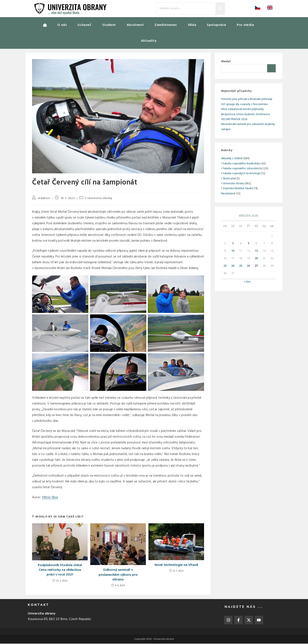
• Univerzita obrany (99, 199)
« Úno (247, 282)
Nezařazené (228, 194)
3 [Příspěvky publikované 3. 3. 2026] (233, 244)
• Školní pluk (229, 179)
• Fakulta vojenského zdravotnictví (242, 169)
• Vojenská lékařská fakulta (237, 189)
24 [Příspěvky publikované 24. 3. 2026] (233, 266)
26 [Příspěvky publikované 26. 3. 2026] (249, 266)
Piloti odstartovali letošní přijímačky (242, 110)
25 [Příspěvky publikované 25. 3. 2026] (241, 266)
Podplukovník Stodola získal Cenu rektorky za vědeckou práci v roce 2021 (60, 570)
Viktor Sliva (50, 498)
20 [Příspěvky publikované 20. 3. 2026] (256, 259)
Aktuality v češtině (232, 159)
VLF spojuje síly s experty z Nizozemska (244, 105)
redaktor (44, 199)
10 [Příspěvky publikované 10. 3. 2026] (233, 251)
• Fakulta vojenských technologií (241, 174)
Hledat (226, 62)
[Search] (186, 8)
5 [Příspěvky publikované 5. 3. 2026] (249, 244)
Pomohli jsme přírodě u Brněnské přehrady (247, 100)
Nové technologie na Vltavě (176, 565)
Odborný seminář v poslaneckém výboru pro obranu (118, 575)
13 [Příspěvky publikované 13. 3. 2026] (256, 251)
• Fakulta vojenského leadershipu (241, 164)
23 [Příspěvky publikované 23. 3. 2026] (225, 266)
